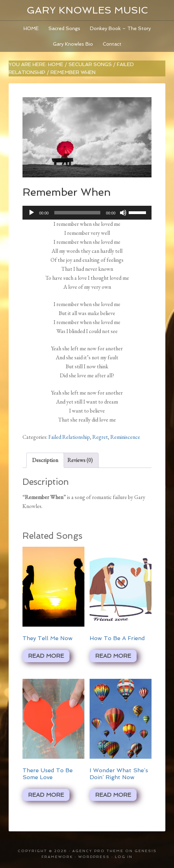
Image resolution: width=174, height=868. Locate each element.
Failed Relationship (69, 437)
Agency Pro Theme (98, 851)
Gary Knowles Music (87, 10)
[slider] (77, 213)
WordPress (94, 857)
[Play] (31, 213)
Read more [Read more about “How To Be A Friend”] (113, 656)
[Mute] (123, 213)
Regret (100, 437)
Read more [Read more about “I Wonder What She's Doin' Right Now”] (113, 795)
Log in (124, 857)
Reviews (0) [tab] (80, 460)
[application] (87, 213)
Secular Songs (90, 64)
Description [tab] (45, 460)
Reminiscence (125, 437)
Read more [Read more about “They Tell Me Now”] (46, 656)
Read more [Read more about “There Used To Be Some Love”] (46, 795)
